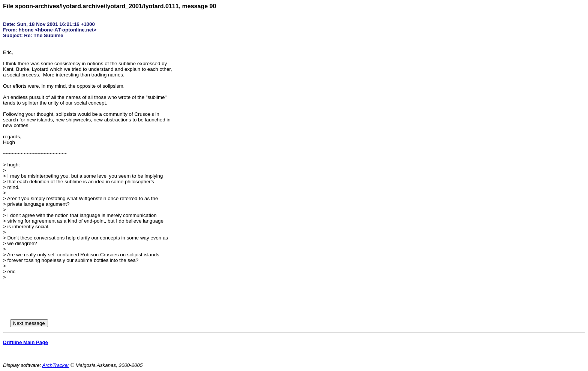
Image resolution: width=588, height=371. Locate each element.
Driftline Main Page (25, 342)
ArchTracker (56, 365)
